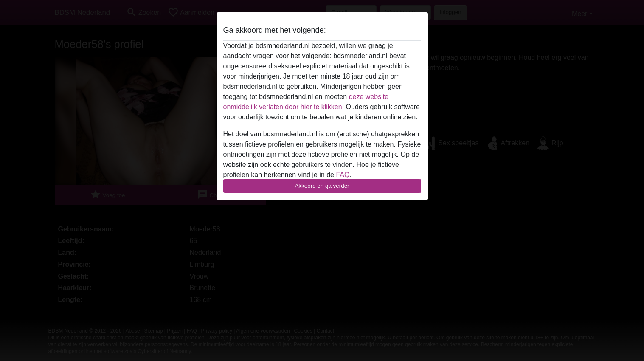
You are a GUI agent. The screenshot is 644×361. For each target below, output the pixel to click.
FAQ (343, 175)
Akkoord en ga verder (322, 186)
